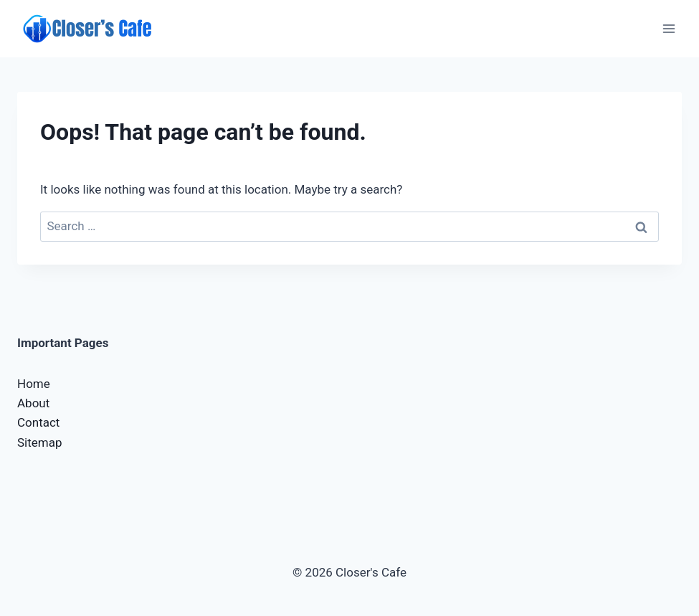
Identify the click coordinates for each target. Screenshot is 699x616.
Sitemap (40, 442)
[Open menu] (669, 28)
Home (34, 384)
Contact (38, 422)
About (33, 403)
